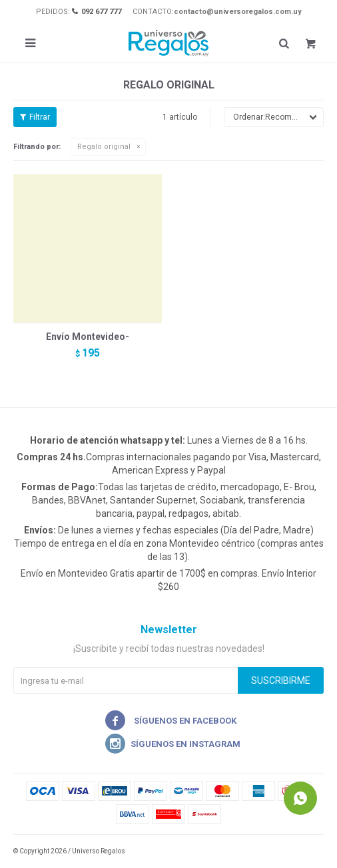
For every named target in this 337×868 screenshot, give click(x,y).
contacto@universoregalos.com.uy (238, 12)
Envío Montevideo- (88, 337)
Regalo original (104, 147)
